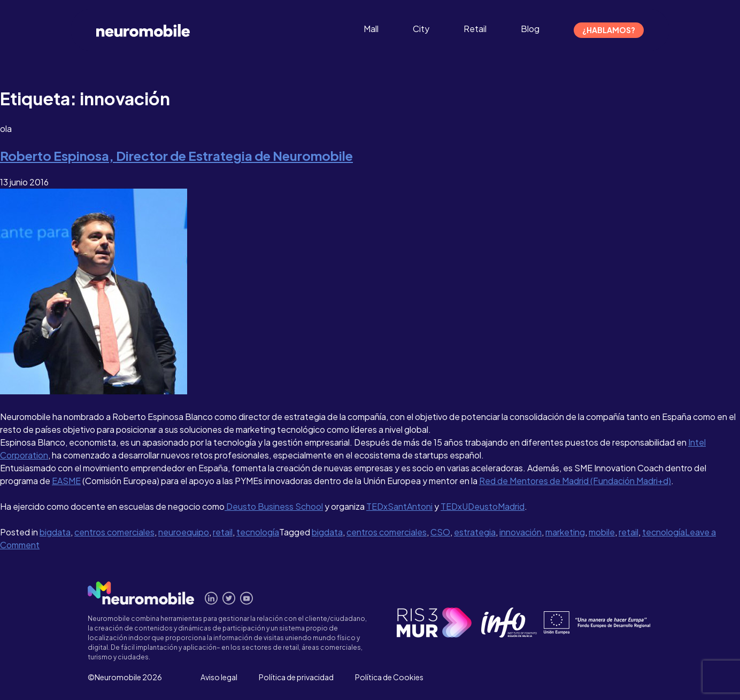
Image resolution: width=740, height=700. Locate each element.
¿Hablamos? (609, 30)
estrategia (475, 532)
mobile (602, 532)
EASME (66, 481)
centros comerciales (114, 532)
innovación (521, 532)
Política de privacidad (296, 677)
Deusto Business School (274, 506)
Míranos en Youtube (247, 598)
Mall (371, 29)
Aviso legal (219, 677)
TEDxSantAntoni (399, 506)
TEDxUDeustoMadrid (483, 506)
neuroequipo (184, 532)
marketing (565, 532)
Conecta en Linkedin (211, 598)
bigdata (55, 532)
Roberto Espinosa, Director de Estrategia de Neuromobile (176, 155)
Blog (530, 29)
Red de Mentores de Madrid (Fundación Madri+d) (575, 481)
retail (223, 532)
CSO (440, 532)
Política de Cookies (389, 677)
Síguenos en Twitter (229, 598)
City (421, 29)
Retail (475, 29)
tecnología (258, 532)
